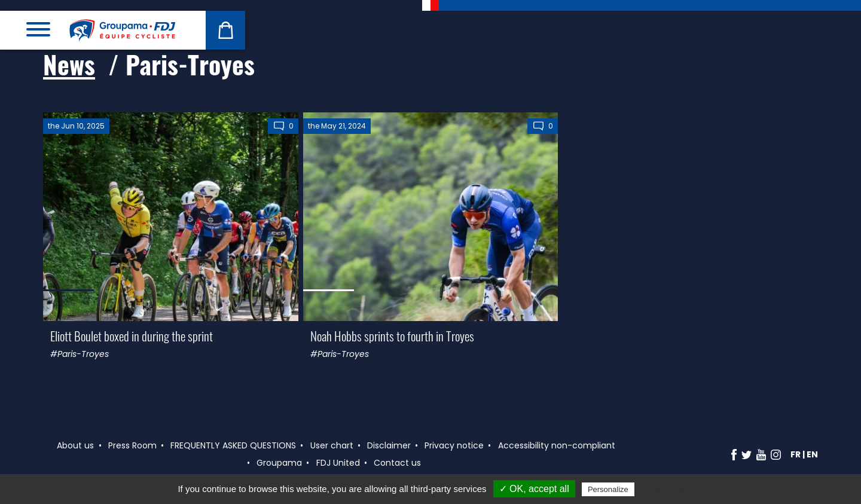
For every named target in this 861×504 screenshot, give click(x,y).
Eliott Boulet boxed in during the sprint (132, 336)
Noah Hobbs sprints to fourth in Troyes (392, 336)
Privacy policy (666, 489)
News (69, 64)
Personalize (608, 489)
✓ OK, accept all (534, 489)
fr (796, 454)
